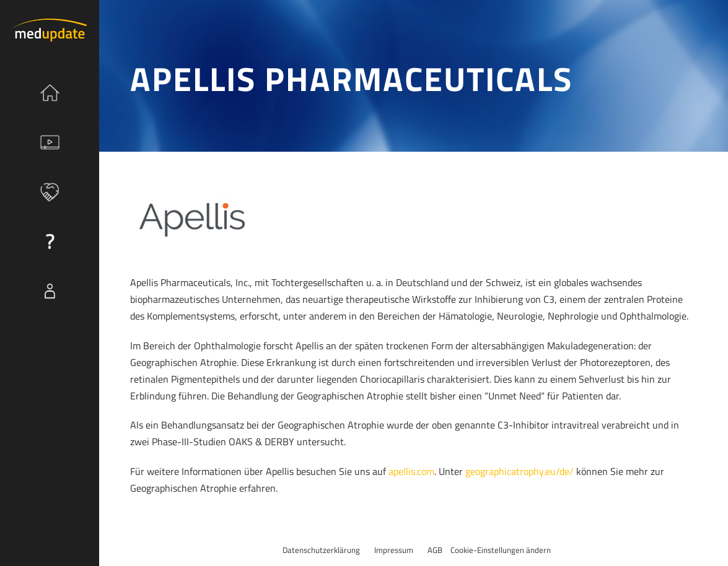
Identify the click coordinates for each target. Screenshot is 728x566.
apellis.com (411, 471)
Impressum (394, 550)
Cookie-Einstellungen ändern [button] (501, 550)
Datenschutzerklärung (321, 550)
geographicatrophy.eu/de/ (520, 471)
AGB (435, 550)
